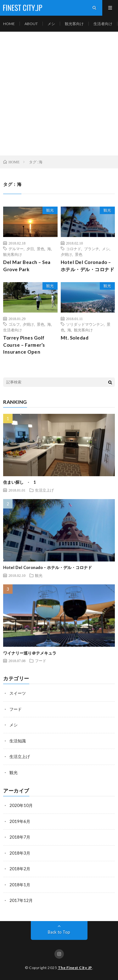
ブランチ (92, 249)
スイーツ (18, 693)
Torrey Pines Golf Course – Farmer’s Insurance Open (24, 345)
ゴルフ (14, 324)
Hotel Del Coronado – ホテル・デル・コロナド (88, 266)
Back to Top (59, 932)
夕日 (30, 249)
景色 (41, 249)
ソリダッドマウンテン (85, 324)
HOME (9, 24)
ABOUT (31, 24)
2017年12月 (21, 900)
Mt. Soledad (75, 338)
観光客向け (74, 24)
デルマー (16, 249)
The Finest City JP (75, 968)
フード (41, 661)
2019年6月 (20, 821)
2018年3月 (20, 853)
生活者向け (103, 24)
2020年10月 (21, 805)
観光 (50, 210)
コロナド (74, 249)
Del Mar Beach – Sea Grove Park (27, 266)
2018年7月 (20, 837)
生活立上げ (44, 490)
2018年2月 (20, 869)
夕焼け (66, 254)
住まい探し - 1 (20, 482)
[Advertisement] (59, 94)
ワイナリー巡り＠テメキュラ (30, 653)
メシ (51, 24)
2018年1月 (20, 885)
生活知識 (18, 741)
